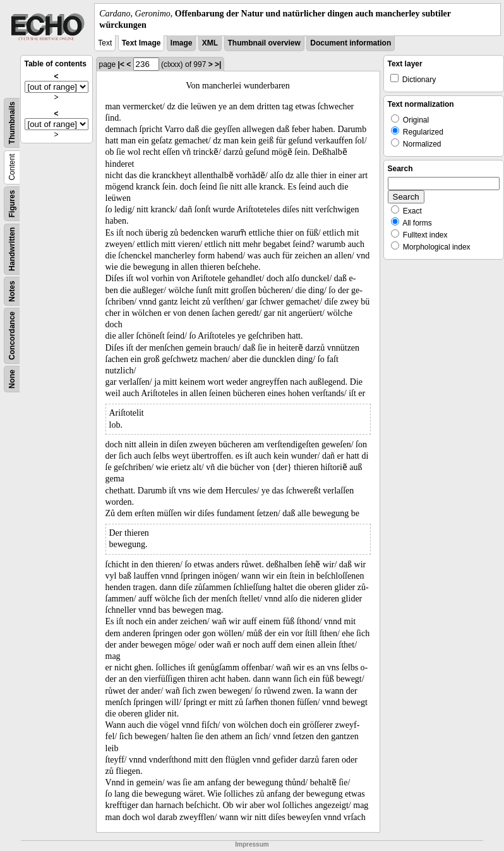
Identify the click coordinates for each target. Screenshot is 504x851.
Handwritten (12, 249)
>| (218, 64)
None (12, 379)
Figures (12, 204)
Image (182, 43)
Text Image (141, 43)
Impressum (252, 844)
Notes (12, 292)
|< (121, 64)
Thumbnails (12, 123)
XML (210, 43)
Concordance (12, 336)
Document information (351, 43)
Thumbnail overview (264, 43)
